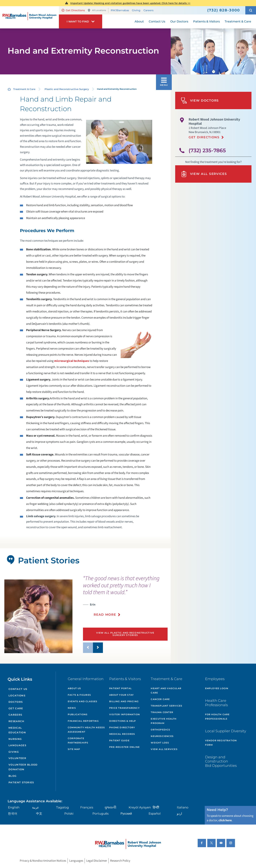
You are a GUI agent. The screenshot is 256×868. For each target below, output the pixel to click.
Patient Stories (21, 782)
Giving (136, 10)
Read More (105, 615)
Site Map (74, 749)
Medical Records (122, 734)
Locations (17, 695)
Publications (78, 714)
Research (16, 721)
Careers (148, 10)
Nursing (15, 739)
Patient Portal (120, 688)
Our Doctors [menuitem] (179, 21)
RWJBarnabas (120, 10)
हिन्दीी (156, 807)
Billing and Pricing (124, 701)
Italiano (183, 807)
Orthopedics (160, 730)
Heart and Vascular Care (166, 691)
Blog (13, 776)
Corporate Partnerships (78, 740)
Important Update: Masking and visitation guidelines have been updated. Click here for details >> (130, 3)
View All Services (204, 174)
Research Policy (120, 861)
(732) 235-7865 (207, 150)
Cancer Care (160, 699)
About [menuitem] (139, 21)
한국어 (13, 814)
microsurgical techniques (72, 361)
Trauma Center (162, 712)
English (14, 807)
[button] (251, 10)
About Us (74, 688)
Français (87, 807)
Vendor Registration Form (221, 743)
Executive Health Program (164, 721)
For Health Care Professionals (217, 717)
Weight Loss (160, 743)
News (72, 708)
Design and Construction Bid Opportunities (221, 761)
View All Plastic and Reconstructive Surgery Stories (125, 634)
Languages (17, 745)
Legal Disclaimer (97, 861)
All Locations (97, 10)
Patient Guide (119, 740)
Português (100, 814)
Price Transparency (124, 708)
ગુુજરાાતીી (110, 807)
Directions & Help (123, 721)
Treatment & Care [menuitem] (238, 21)
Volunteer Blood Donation (23, 767)
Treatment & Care (24, 89)
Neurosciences (162, 736)
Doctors (16, 702)
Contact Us (18, 689)
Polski (69, 814)
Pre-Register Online (124, 747)
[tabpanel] (38, 616)
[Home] (29, 17)
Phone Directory (122, 727)
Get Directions (73, 10)
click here (225, 820)
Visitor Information (125, 714)
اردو (179, 814)
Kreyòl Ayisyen (140, 807)
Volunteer (17, 758)
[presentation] (125, 598)
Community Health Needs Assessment (86, 730)
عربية (36, 807)
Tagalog (63, 807)
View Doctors (200, 100)
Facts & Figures (79, 695)
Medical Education (17, 730)
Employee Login (217, 688)
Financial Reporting (83, 721)
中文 (39, 814)
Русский (126, 814)
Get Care (16, 708)
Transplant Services (166, 706)
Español (155, 814)
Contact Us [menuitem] (157, 21)
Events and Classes (83, 701)
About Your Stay (121, 695)
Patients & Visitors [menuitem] (206, 21)
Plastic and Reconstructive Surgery (67, 89)
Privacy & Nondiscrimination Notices (43, 861)
